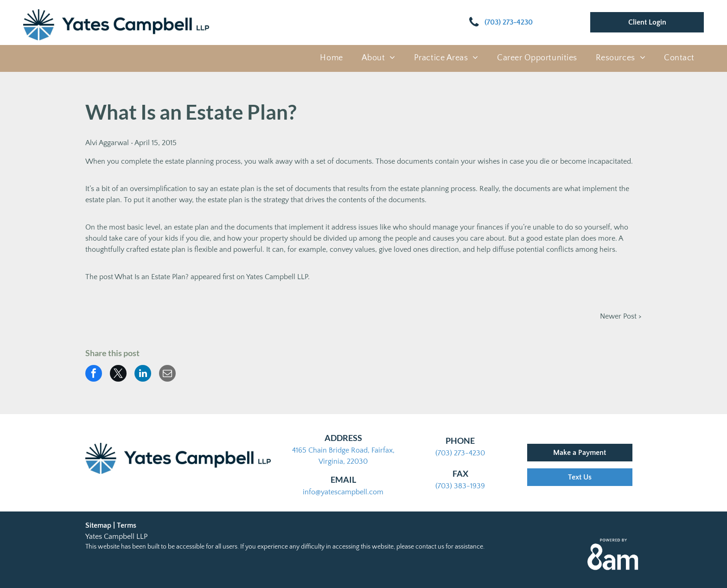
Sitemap (98, 525)
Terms (127, 525)
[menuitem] (331, 58)
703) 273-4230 (461, 453)
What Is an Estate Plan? (152, 277)
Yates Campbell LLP (277, 277)
